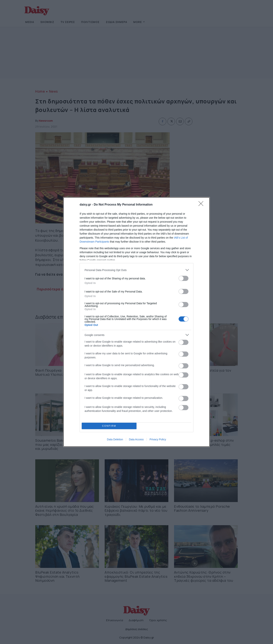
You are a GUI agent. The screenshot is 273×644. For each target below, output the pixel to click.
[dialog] (136, 322)
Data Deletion (115, 439)
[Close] (202, 205)
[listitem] (136, 270)
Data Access (136, 439)
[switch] (184, 278)
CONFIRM (109, 426)
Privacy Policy (158, 439)
